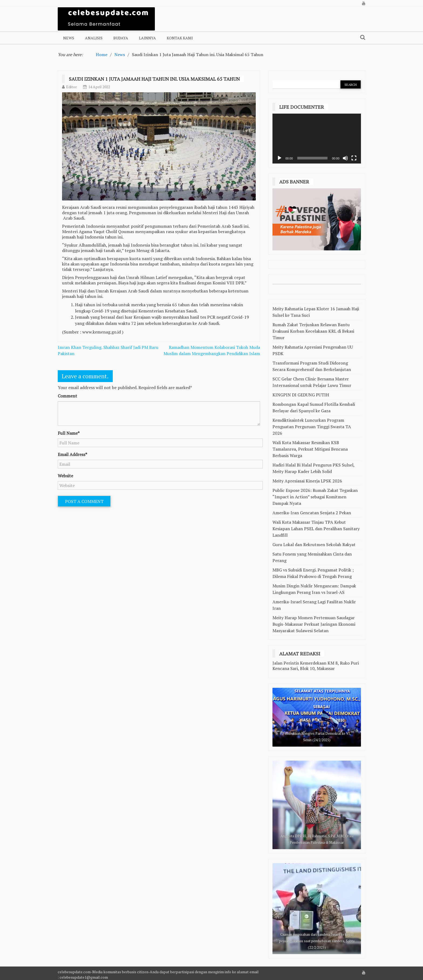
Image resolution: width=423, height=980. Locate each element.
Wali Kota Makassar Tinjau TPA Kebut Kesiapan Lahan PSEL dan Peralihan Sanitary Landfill (316, 529)
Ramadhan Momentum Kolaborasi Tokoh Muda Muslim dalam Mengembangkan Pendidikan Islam (212, 350)
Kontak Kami (180, 38)
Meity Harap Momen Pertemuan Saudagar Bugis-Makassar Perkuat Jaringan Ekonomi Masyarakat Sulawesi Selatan (314, 624)
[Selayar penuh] (354, 158)
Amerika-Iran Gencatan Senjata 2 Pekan (312, 513)
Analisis (94, 38)
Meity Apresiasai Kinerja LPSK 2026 (307, 481)
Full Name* (69, 433)
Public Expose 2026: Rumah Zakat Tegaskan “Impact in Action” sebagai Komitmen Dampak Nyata (315, 497)
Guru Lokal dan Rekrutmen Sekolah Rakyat (314, 545)
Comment (67, 396)
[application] (317, 139)
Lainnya (147, 38)
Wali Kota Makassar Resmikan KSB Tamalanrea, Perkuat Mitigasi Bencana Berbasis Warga (310, 449)
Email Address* (72, 454)
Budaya (121, 38)
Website (65, 476)
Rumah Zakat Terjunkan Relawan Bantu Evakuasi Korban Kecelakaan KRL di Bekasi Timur (313, 331)
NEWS (69, 38)
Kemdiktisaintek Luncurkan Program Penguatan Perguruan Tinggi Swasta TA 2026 (312, 427)
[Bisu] (345, 158)
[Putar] (279, 158)
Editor (71, 87)
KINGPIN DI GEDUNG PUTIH (301, 395)
